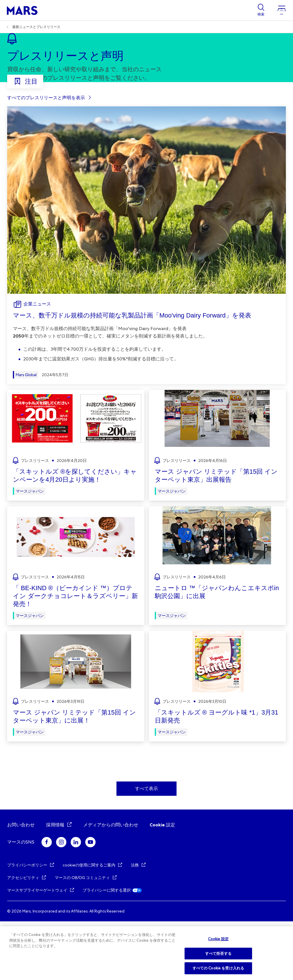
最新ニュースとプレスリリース (36, 27)
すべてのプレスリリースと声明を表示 (46, 156)
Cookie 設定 (162, 883)
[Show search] (261, 10)
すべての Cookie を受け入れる (218, 968)
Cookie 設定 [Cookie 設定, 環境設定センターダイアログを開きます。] (218, 939)
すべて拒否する (218, 954)
